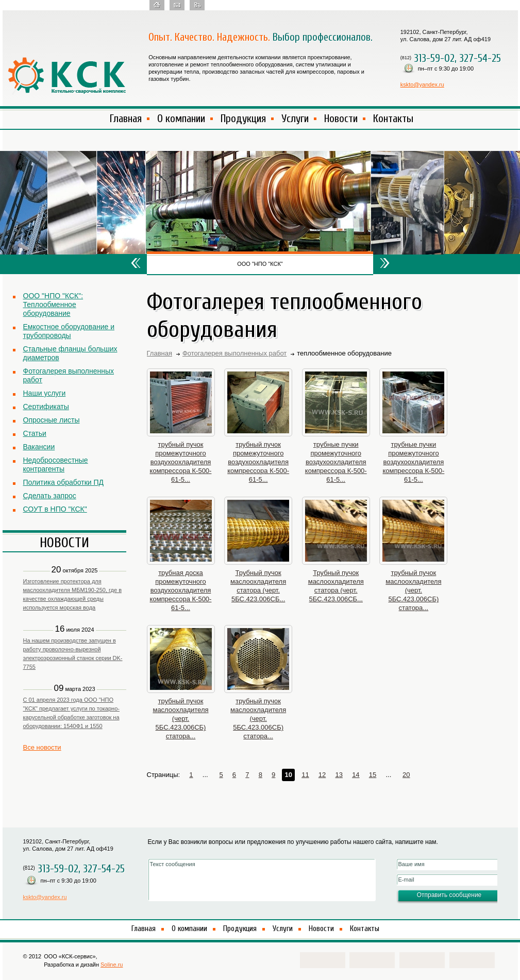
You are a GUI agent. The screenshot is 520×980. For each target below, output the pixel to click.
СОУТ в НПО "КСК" (55, 509)
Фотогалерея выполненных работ (69, 375)
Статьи (35, 433)
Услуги (295, 119)
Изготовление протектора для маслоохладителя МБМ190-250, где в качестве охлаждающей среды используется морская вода (73, 594)
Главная (126, 119)
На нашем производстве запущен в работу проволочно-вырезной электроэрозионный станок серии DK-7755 (73, 654)
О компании (181, 119)
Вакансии (39, 447)
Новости (341, 119)
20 (406, 775)
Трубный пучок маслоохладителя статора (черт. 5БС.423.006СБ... (258, 586)
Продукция (243, 119)
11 (305, 775)
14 (356, 775)
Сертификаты (46, 407)
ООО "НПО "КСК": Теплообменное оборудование (53, 305)
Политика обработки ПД (64, 482)
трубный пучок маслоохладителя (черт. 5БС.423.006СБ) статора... (413, 590)
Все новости (42, 747)
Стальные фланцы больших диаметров (70, 353)
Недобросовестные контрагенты (56, 464)
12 (322, 775)
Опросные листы (52, 420)
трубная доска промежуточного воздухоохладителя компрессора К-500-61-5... (181, 590)
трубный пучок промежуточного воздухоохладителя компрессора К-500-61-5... (181, 462)
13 (339, 775)
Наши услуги (45, 393)
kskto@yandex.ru (422, 85)
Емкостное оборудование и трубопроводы (69, 331)
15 (373, 775)
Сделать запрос (50, 496)
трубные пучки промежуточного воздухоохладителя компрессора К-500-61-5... (336, 462)
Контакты (393, 119)
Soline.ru (112, 965)
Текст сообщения (262, 880)
